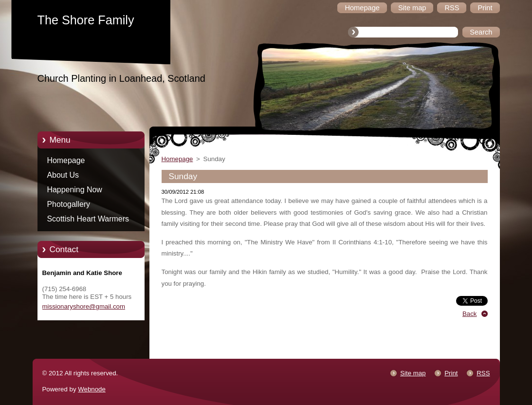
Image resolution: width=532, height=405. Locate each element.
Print (451, 373)
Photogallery (69, 204)
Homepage (66, 160)
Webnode (92, 389)
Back (470, 314)
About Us (63, 175)
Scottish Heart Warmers (88, 219)
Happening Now (75, 190)
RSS (483, 373)
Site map (413, 373)
